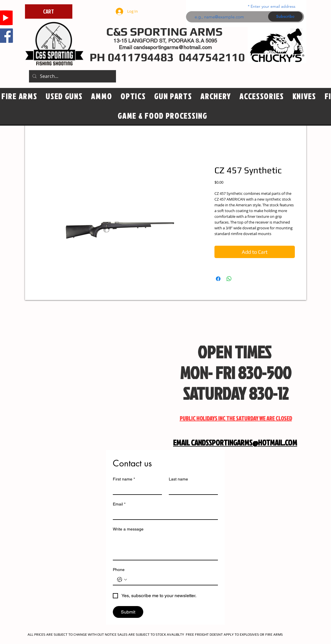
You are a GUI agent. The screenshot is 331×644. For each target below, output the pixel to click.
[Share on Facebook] (218, 279)
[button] (133, 97)
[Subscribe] (285, 17)
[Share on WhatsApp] (229, 279)
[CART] (49, 11)
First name (124, 479)
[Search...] (72, 76)
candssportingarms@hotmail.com (173, 47)
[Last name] (192, 489)
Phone (119, 570)
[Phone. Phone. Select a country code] (122, 580)
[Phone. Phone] (171, 580)
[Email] (164, 514)
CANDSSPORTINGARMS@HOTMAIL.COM (244, 443)
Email (119, 504)
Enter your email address (273, 6)
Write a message (128, 529)
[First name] (136, 489)
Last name (178, 479)
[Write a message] (165, 547)
